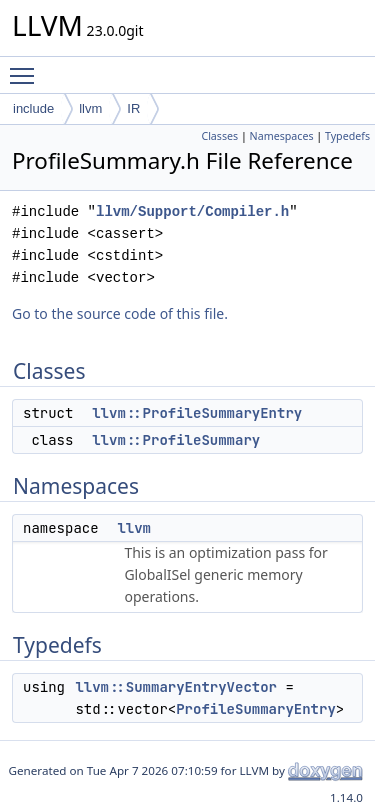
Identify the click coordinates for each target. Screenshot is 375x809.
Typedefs (347, 136)
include (33, 108)
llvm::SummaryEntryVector (176, 687)
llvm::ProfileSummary (176, 440)
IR (133, 108)
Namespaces (282, 136)
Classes (219, 136)
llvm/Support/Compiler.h (192, 211)
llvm (90, 108)
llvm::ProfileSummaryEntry (197, 413)
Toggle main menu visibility (27, 67)
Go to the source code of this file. (120, 313)
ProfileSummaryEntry (256, 709)
